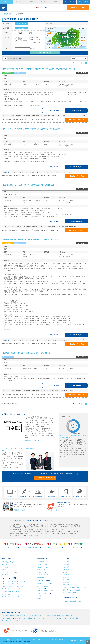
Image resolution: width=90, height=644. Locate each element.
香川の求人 (66, 580)
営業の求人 (5, 616)
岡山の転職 (66, 562)
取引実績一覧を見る (19, 510)
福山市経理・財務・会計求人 (48, 340)
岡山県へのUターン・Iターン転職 (11, 589)
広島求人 (13, 116)
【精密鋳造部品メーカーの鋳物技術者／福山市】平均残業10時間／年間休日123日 (28, 185)
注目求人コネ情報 (42, 564)
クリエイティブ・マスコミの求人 (11, 621)
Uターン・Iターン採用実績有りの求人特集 (75, 587)
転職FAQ (4, 570)
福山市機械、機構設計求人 (48, 116)
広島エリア (32, 2)
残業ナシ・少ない (36, 39)
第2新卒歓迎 (35, 37)
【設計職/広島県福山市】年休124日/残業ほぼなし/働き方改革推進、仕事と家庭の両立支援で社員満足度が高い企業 (39, 69)
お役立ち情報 (41, 562)
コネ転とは (5, 567)
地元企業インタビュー (44, 567)
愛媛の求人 (66, 585)
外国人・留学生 (83, 2)
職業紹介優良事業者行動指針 (45, 591)
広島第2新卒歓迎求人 (61, 116)
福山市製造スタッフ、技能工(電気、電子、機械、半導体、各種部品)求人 (59, 226)
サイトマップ (41, 596)
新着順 (74, 58)
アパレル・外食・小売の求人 (36, 616)
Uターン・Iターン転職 (70, 2)
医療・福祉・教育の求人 (53, 616)
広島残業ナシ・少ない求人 (67, 391)
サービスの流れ (6, 564)
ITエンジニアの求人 (8, 618)
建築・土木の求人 (73, 618)
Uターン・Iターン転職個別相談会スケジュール (15, 584)
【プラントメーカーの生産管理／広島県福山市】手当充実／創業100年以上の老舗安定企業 (31, 129)
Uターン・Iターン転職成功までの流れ (13, 586)
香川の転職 (66, 577)
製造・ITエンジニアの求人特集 (72, 590)
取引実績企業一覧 (7, 575)
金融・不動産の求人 (68, 616)
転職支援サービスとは (8, 562)
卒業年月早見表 (42, 577)
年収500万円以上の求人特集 (71, 593)
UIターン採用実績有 (22, 41)
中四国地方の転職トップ (9, 14)
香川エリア (44, 2)
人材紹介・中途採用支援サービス (72, 601)
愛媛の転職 (66, 582)
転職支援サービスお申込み (45, 584)
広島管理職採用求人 (61, 340)
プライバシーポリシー (44, 593)
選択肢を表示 (20, 24)
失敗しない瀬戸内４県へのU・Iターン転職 (14, 581)
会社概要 (40, 598)
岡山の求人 (66, 564)
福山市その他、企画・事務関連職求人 (50, 391)
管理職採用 (19, 39)
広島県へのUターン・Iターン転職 (11, 592)
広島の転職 (66, 570)
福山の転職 (66, 575)
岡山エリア (19, 2)
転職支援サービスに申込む (78, 7)
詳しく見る (60, 510)
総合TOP (6, 2)
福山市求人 (20, 116)
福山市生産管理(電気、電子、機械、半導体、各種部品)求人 (55, 172)
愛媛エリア (57, 2)
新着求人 (19, 37)
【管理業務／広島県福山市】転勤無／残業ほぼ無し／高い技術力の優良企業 (26, 353)
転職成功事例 (41, 570)
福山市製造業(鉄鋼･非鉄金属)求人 (32, 116)
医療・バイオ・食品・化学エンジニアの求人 (54, 618)
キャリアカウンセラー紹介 (9, 572)
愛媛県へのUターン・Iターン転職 (11, 597)
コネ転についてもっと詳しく (33, 440)
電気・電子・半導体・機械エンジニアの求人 (27, 618)
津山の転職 (66, 567)
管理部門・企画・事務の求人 (18, 616)
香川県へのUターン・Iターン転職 (11, 594)
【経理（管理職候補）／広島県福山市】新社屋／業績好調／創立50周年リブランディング (31, 240)
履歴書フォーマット (43, 572)
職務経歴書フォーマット (44, 575)
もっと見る (82, 116)
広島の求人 (66, 572)
